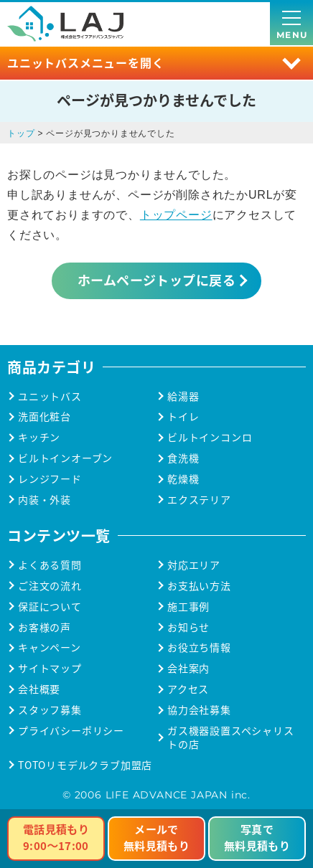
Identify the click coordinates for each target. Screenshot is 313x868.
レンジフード (50, 479)
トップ (21, 133)
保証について (50, 607)
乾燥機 (183, 479)
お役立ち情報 (199, 647)
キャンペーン (50, 647)
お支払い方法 (199, 586)
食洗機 (183, 458)
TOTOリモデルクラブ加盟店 (85, 765)
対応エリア (194, 565)
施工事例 (188, 607)
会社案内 (188, 668)
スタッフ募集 (50, 710)
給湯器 (183, 396)
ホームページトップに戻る (156, 280)
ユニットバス (50, 396)
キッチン (39, 437)
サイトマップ (50, 668)
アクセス (188, 689)
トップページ (176, 215)
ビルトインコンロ (210, 437)
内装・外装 (45, 500)
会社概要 (39, 689)
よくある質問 (50, 565)
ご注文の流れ (50, 586)
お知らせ (188, 627)
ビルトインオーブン (65, 458)
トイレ (183, 416)
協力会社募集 (199, 710)
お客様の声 (45, 627)
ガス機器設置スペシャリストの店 (231, 737)
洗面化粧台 (45, 416)
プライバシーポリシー (71, 731)
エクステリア (199, 500)
